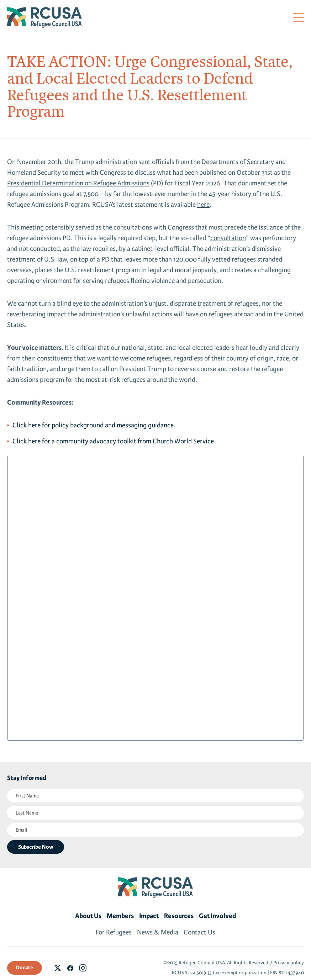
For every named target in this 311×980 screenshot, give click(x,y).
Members (120, 916)
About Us (88, 916)
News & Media (158, 932)
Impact (149, 916)
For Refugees (114, 932)
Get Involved (218, 916)
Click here (27, 425)
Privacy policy (289, 963)
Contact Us (199, 932)
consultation (228, 238)
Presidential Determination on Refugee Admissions (78, 183)
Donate (25, 968)
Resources (179, 916)
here (203, 205)
